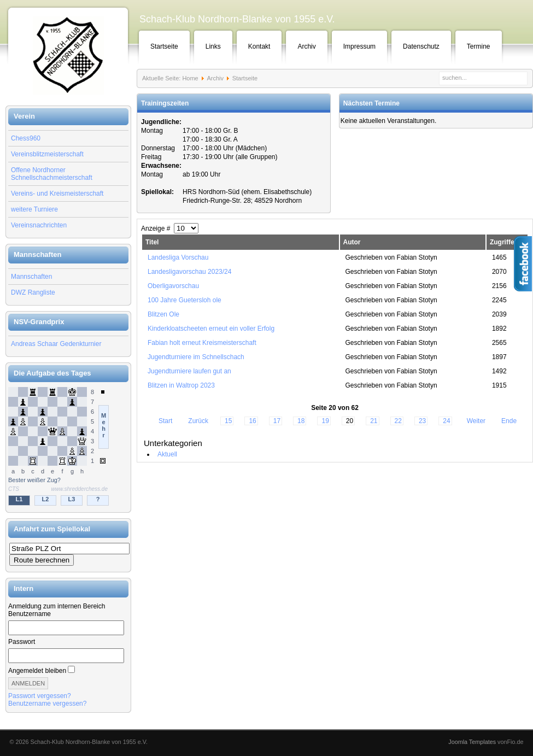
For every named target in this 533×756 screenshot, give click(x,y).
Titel (152, 242)
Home (190, 78)
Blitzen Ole (163, 314)
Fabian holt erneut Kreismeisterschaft (202, 343)
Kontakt (259, 46)
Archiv (306, 46)
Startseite (164, 46)
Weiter (476, 421)
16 (252, 421)
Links (213, 46)
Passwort (22, 642)
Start (165, 421)
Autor (352, 242)
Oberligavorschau (173, 286)
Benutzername (30, 614)
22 (398, 421)
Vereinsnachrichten (39, 225)
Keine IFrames (68, 447)
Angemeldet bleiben (37, 671)
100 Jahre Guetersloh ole (184, 300)
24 (446, 421)
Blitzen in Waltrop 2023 (181, 385)
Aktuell (167, 454)
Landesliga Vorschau (178, 257)
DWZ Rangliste (33, 292)
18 (301, 421)
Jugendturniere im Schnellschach (196, 357)
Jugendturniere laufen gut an (189, 371)
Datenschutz (421, 46)
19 (325, 421)
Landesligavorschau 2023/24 (189, 272)
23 (422, 421)
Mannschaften (31, 277)
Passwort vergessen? (40, 696)
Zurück (198, 421)
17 (277, 421)
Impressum (359, 46)
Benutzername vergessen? (47, 704)
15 (228, 421)
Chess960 (26, 138)
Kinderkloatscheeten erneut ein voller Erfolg (211, 329)
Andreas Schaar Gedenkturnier (56, 344)
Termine (479, 46)
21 (374, 421)
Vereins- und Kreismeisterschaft (57, 194)
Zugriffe (502, 242)
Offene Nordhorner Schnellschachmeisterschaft (52, 174)
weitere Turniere (34, 209)
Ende (509, 421)
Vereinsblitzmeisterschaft (47, 154)
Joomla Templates (472, 742)
